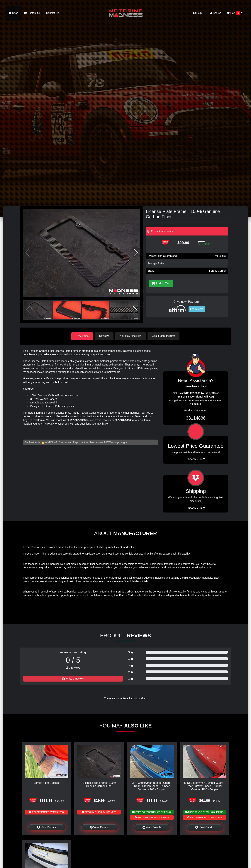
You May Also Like (131, 336)
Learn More (197, 309)
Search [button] (215, 13)
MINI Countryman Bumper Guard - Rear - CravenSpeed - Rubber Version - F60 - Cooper (152, 786)
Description (82, 336)
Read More (196, 459)
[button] (136, 253)
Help (199, 13)
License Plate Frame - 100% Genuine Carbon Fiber (99, 784)
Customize (32, 13)
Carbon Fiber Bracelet (46, 783)
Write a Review (73, 678)
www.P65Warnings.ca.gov (113, 442)
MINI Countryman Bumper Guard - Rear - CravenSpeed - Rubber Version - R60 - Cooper (205, 786)
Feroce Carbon (218, 271)
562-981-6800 (123, 420)
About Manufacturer (164, 336)
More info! (221, 256)
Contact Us (52, 13)
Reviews (105, 336)
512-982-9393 (78, 420)
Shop (13, 13)
